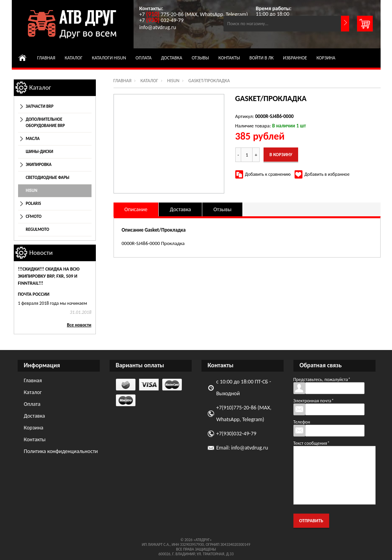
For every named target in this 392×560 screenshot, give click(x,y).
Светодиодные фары (48, 178)
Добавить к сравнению (268, 174)
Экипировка (39, 165)
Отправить (311, 521)
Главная (46, 58)
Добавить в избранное (327, 174)
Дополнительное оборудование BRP (45, 122)
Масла (33, 139)
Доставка (172, 58)
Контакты (229, 58)
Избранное (295, 58)
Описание (136, 209)
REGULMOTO (38, 229)
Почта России (34, 294)
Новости (41, 253)
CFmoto (34, 216)
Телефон (302, 422)
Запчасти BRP (40, 106)
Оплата (144, 58)
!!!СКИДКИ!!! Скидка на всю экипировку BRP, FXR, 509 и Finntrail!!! (49, 276)
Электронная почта (314, 401)
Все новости (79, 325)
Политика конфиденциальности (61, 451)
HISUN (173, 81)
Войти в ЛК (262, 58)
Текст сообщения (311, 443)
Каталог (74, 58)
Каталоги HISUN (109, 58)
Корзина (326, 58)
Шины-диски (40, 152)
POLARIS (34, 204)
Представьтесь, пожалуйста (322, 379)
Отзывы (200, 58)
